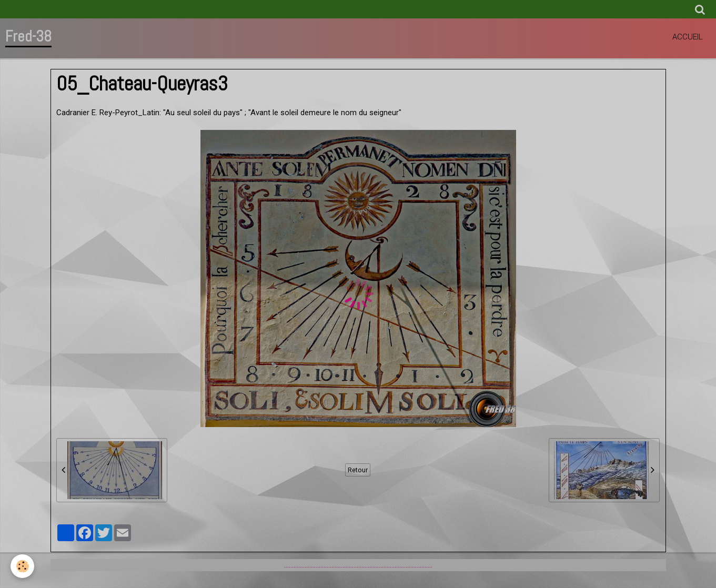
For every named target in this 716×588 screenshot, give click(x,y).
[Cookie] (22, 566)
